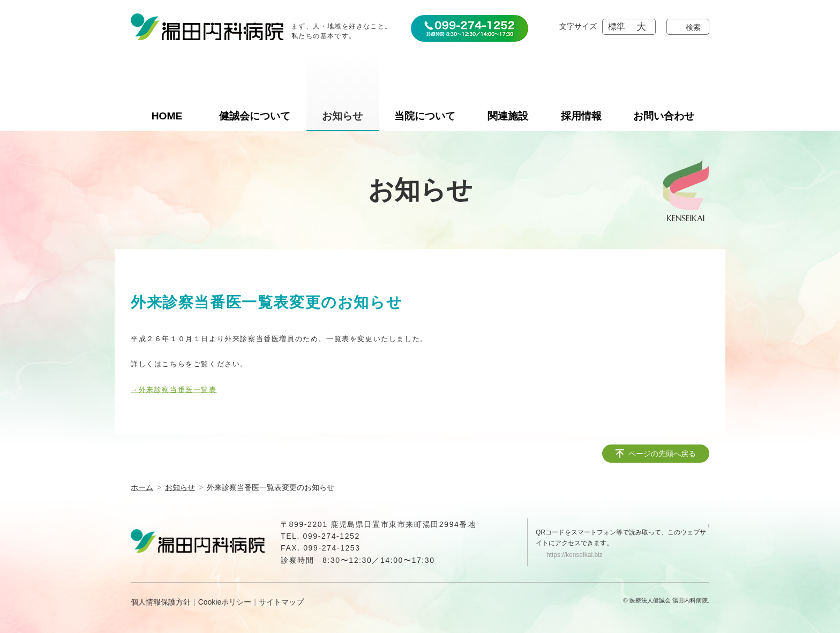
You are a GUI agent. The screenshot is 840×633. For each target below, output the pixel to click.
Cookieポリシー (225, 602)
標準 (617, 27)
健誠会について (255, 116)
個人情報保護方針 (161, 602)
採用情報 (581, 116)
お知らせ (342, 116)
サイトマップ (281, 602)
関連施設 (508, 116)
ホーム (142, 487)
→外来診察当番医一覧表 (174, 390)
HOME (167, 116)
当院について (425, 116)
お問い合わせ (664, 116)
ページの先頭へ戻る (662, 454)
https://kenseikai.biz (575, 555)
